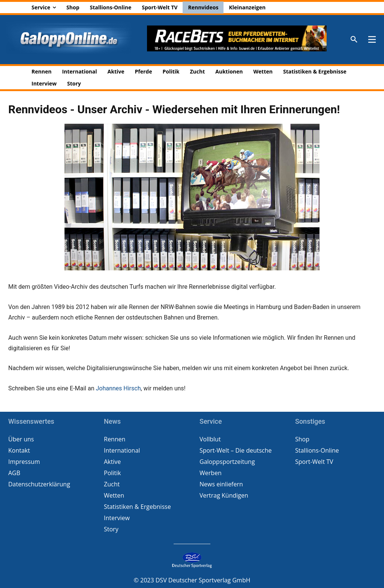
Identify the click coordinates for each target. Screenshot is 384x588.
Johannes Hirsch (118, 388)
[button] (354, 40)
